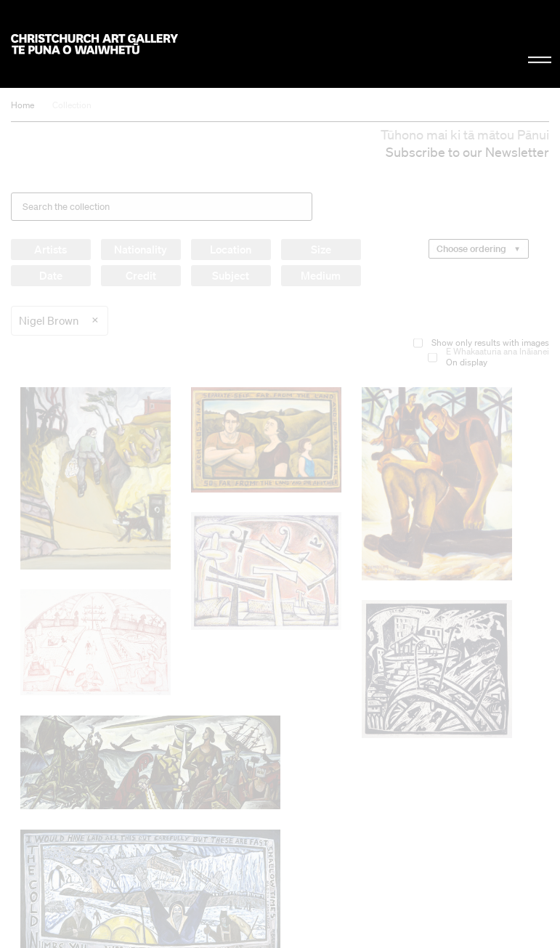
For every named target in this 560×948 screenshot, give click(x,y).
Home (23, 105)
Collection (72, 105)
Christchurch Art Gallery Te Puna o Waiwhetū (94, 44)
